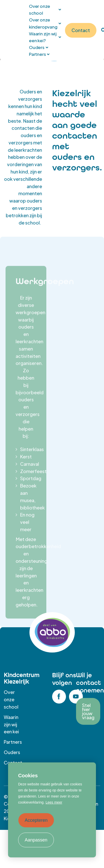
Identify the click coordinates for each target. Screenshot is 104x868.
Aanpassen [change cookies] (36, 840)
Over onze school (11, 699)
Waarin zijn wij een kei (11, 724)
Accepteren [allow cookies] (36, 820)
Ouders (12, 752)
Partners (13, 742)
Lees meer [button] (54, 802)
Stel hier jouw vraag (88, 711)
